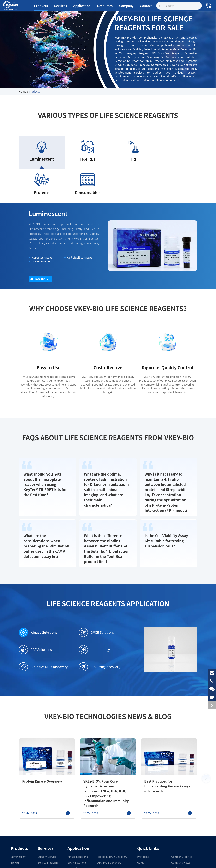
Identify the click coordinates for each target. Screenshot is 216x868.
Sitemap (122, 862)
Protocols (143, 814)
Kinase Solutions (36, 595)
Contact (146, 8)
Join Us (176, 832)
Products (41, 8)
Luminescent (44, 181)
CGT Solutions (35, 612)
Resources (105, 8)
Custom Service (47, 814)
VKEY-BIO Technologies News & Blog (108, 679)
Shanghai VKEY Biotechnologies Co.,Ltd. (45, 862)
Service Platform (47, 820)
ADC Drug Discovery (99, 629)
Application (82, 8)
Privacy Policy (137, 862)
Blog (140, 843)
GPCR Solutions (96, 595)
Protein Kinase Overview (39, 743)
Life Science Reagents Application (108, 566)
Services (60, 8)
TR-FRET (16, 820)
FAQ (140, 838)
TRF (13, 826)
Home (23, 92)
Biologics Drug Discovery (43, 629)
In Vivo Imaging (40, 228)
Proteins (16, 832)
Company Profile (181, 814)
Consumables (19, 838)
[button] (206, 738)
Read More (39, 245)
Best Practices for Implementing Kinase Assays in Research (165, 746)
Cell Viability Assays (78, 224)
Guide (141, 820)
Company (126, 8)
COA (140, 832)
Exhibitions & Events (183, 826)
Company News (181, 820)
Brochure (143, 826)
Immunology (94, 612)
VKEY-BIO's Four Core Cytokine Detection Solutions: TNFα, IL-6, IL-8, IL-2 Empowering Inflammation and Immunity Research (105, 753)
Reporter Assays (40, 224)
